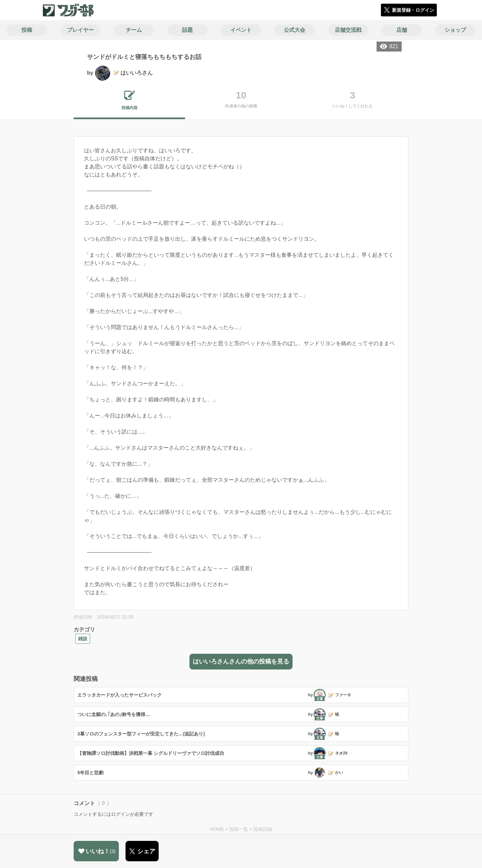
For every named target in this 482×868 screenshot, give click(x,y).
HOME (217, 829)
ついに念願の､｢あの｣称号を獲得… (114, 714)
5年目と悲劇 (90, 773)
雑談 (83, 639)
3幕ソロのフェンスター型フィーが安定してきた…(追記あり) (141, 734)
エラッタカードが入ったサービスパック (119, 695)
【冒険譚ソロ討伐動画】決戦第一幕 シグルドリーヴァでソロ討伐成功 (151, 753)
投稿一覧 (239, 829)
